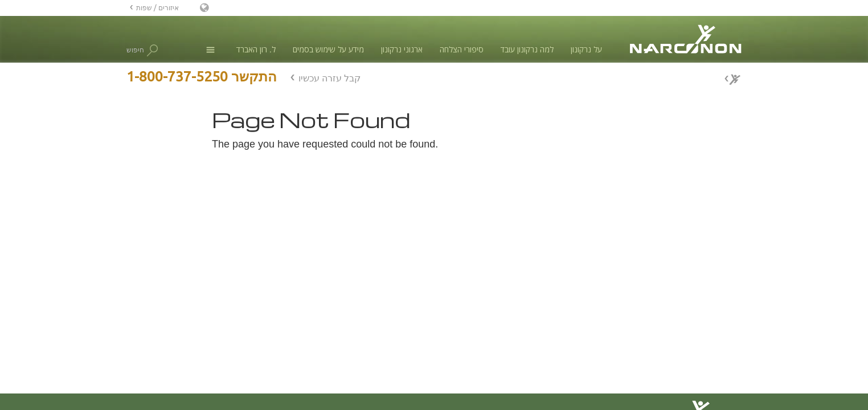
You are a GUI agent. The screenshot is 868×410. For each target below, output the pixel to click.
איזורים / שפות (157, 8)
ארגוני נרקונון (402, 49)
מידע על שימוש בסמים (328, 49)
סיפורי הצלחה (462, 49)
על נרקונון (586, 49)
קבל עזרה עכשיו (329, 78)
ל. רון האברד (256, 49)
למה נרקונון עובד (527, 49)
